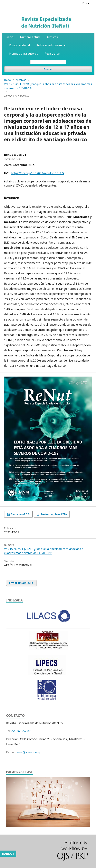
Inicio (10, 37)
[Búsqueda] (48, 62)
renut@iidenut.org (28, 752)
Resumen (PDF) (20, 514)
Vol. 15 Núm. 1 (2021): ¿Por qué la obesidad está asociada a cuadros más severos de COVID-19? (48, 86)
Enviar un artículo (21, 583)
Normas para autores (24, 53)
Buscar (48, 69)
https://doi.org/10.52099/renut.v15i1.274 (38, 173)
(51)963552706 (21, 731)
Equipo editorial (20, 45)
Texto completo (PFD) (53, 514)
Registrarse (52, 53)
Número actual (30, 37)
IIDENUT (8, 854)
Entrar (86, 3)
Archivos (52, 37)
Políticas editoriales (50, 45)
